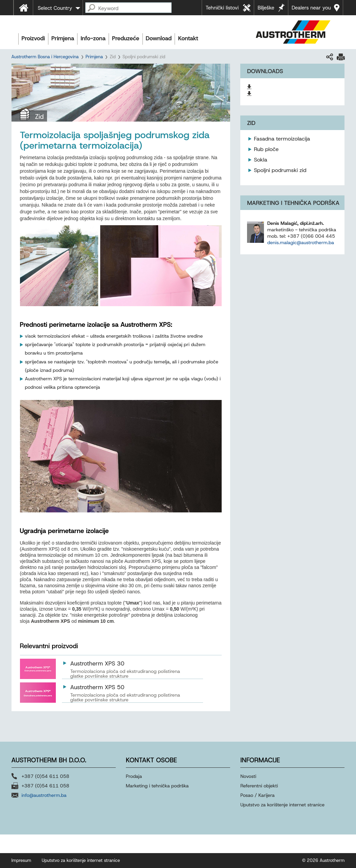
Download (159, 38)
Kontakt (188, 38)
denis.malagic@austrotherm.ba (301, 242)
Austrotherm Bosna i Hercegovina (45, 57)
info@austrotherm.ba (44, 795)
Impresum (21, 860)
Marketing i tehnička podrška (157, 786)
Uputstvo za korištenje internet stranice (282, 805)
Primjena (63, 38)
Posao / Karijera (257, 795)
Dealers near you (311, 8)
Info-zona (93, 38)
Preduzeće (126, 38)
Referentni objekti (259, 786)
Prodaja (135, 776)
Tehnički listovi (222, 8)
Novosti (248, 776)
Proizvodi (33, 38)
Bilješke (266, 8)
